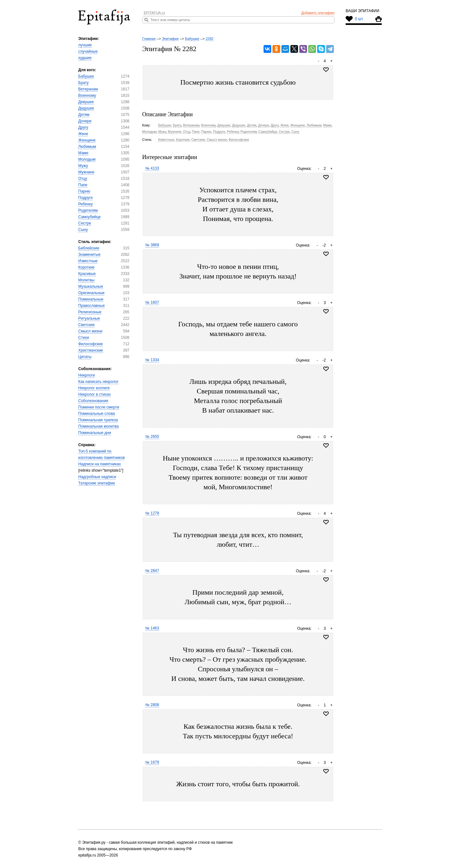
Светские (86, 325)
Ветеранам (88, 89)
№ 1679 (152, 762)
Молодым (87, 159)
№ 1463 (152, 628)
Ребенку (85, 204)
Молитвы (86, 280)
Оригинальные (91, 293)
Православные (92, 306)
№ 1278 (152, 513)
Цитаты (85, 357)
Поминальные (91, 299)
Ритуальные (89, 318)
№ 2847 (152, 571)
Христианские (91, 350)
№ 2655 (152, 437)
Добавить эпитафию (318, 13)
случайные (88, 51)
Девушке (86, 102)
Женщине (87, 140)
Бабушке (86, 76)
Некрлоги (87, 375)
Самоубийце (89, 217)
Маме (83, 153)
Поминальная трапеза (98, 420)
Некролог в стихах (95, 394)
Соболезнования (93, 401)
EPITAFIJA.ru (154, 13)
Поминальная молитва (99, 426)
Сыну (83, 230)
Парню (84, 191)
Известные (88, 261)
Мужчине (86, 172)
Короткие (86, 267)
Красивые (87, 274)
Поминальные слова (97, 414)
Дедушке (86, 108)
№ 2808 (152, 705)
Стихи (84, 338)
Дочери (85, 121)
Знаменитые (89, 255)
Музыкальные (91, 286)
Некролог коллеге (94, 388)
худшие (85, 58)
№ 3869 (152, 245)
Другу (83, 127)
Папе (83, 185)
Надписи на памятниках (100, 464)
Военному (87, 95)
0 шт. (359, 19)
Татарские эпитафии (97, 483)
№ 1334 (152, 360)
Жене (83, 134)
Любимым (87, 147)
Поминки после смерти (99, 407)
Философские (91, 344)
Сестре (85, 223)
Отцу (83, 179)
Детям (84, 115)
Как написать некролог (98, 382)
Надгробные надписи (97, 477)
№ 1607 (152, 302)
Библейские (89, 248)
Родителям (88, 210)
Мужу (83, 166)
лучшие (85, 45)
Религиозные (90, 312)
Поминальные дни (95, 433)
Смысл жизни (90, 331)
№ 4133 (152, 168)
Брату (84, 83)
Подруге (85, 198)
